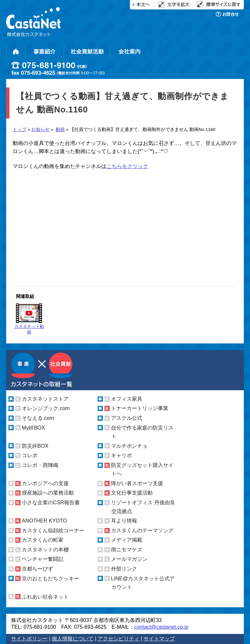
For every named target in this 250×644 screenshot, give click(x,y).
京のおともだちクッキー (50, 579)
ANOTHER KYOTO (44, 521)
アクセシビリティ (118, 639)
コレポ (30, 455)
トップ (20, 129)
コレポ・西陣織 (40, 465)
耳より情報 (124, 521)
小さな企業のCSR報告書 (51, 502)
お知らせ (40, 129)
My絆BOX (33, 428)
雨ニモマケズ (127, 550)
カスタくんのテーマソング (142, 530)
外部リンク (124, 569)
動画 (60, 129)
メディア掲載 (127, 540)
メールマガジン (129, 559)
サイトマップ (159, 639)
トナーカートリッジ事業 (140, 408)
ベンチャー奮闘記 (43, 559)
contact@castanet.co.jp (161, 627)
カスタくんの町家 (43, 540)
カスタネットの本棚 (45, 550)
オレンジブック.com (46, 408)
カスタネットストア (45, 399)
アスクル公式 (127, 418)
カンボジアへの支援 (45, 483)
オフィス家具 (127, 399)
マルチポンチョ (129, 446)
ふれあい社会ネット (45, 597)
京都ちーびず (37, 569)
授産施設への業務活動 (48, 493)
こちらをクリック (127, 166)
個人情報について (73, 639)
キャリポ (121, 455)
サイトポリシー (29, 639)
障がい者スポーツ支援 (137, 483)
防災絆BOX (35, 446)
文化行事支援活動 (132, 493)
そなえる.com (38, 418)
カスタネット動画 (29, 319)
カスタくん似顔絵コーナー (53, 530)
